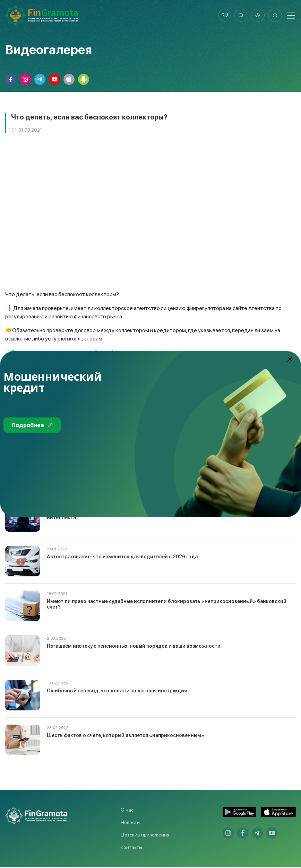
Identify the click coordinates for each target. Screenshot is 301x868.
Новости (130, 823)
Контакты (131, 848)
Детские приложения (145, 835)
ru (223, 16)
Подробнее (32, 425)
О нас (127, 811)
